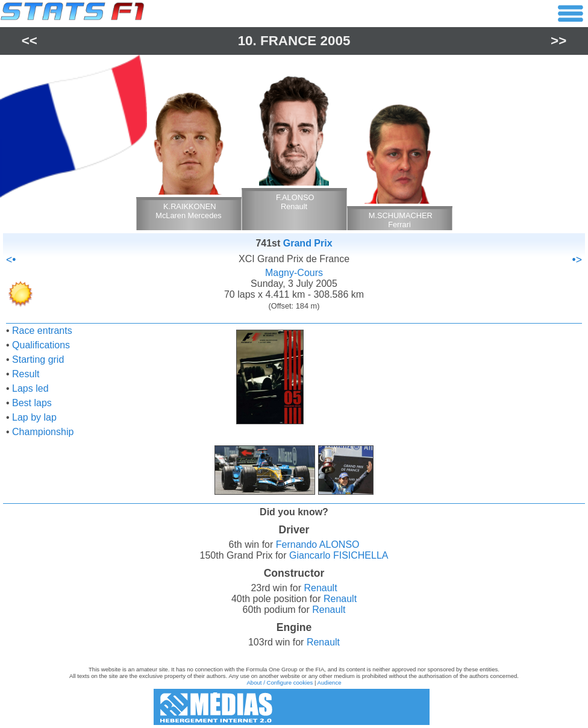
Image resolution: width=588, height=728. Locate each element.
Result (26, 374)
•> (577, 260)
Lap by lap (34, 417)
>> (558, 41)
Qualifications (41, 345)
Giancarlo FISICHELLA (339, 555)
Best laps (32, 403)
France (288, 41)
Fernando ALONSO (318, 544)
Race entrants (42, 331)
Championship (43, 432)
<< (30, 41)
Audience (330, 682)
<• (11, 260)
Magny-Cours (294, 273)
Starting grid (38, 359)
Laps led (30, 388)
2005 (336, 41)
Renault (320, 588)
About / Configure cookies (280, 682)
